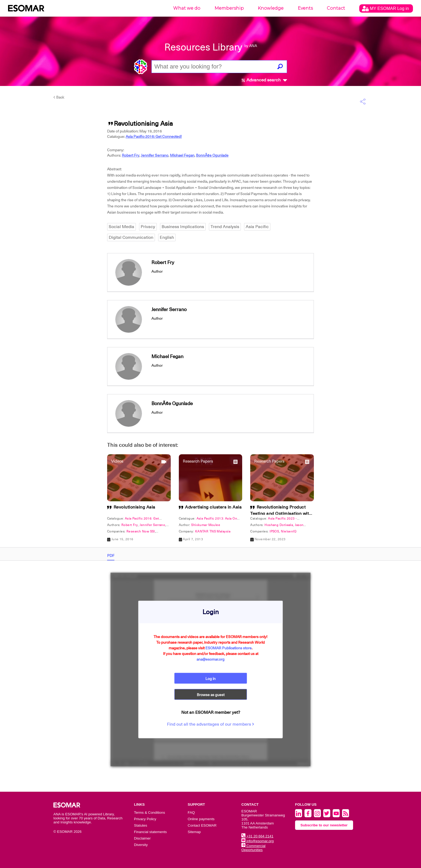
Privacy (148, 227)
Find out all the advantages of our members (210, 724)
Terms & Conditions (150, 813)
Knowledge (271, 8)
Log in (210, 679)
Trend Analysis (225, 227)
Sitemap (194, 832)
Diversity (141, 845)
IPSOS (274, 531)
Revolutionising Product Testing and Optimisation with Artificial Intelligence (281, 514)
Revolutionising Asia (135, 507)
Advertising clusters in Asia (213, 507)
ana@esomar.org (210, 659)
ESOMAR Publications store (228, 648)
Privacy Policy (145, 819)
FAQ (191, 813)
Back (59, 97)
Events (305, 8)
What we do (187, 8)
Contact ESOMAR (202, 825)
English (167, 237)
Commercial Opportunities (253, 848)
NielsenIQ (289, 531)
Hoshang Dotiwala (279, 525)
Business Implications (183, 227)
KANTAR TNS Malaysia (213, 531)
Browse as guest (211, 695)
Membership (229, 8)
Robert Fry (131, 155)
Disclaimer (142, 838)
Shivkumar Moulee (206, 525)
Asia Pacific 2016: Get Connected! (154, 136)
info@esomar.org (257, 841)
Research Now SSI (141, 531)
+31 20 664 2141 (257, 836)
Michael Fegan (182, 155)
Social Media (121, 227)
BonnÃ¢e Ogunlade (212, 155)
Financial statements (150, 832)
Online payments (201, 819)
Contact (336, 8)
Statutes (141, 825)
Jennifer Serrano (155, 155)
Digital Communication (131, 237)
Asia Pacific (257, 227)
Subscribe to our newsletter (324, 825)
